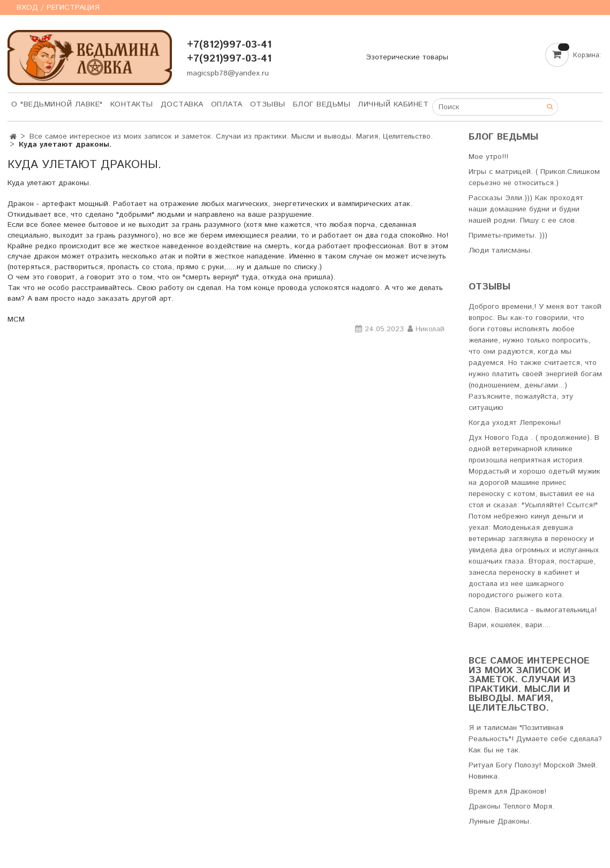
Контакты (132, 104)
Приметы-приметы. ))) (508, 235)
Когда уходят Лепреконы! (515, 423)
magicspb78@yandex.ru (228, 73)
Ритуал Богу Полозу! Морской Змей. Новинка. (533, 771)
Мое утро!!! (488, 157)
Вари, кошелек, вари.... (510, 625)
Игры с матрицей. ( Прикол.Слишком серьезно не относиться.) (534, 177)
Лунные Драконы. (500, 821)
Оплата (227, 104)
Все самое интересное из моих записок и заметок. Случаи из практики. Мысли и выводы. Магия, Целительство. (231, 136)
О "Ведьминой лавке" (57, 104)
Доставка (182, 104)
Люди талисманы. (500, 250)
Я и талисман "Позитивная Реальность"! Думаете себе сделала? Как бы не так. (535, 739)
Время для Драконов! (507, 791)
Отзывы (268, 104)
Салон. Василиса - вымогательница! (533, 610)
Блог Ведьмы (322, 104)
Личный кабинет (393, 104)
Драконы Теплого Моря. (511, 806)
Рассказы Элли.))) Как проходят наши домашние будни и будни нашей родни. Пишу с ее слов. (526, 209)
